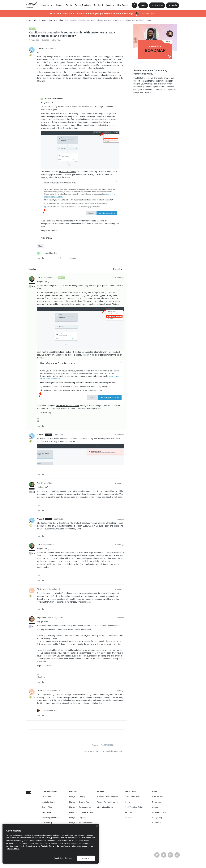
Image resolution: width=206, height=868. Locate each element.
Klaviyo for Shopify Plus (79, 802)
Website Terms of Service (52, 846)
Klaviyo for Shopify (77, 797)
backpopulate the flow (58, 116)
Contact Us (157, 823)
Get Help (128, 818)
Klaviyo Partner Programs (108, 797)
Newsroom (157, 802)
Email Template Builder (134, 807)
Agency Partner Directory (108, 802)
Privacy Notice (13, 849)
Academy (110, 5)
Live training (47, 823)
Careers (156, 807)
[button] (143, 5)
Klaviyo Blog (47, 807)
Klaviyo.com (47, 797)
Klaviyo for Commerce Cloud (81, 812)
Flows (41, 246)
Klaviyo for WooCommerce (81, 823)
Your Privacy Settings (63, 858)
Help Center (123, 5)
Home (28, 20)
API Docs (128, 812)
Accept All (86, 858)
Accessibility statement (113, 751)
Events (69, 5)
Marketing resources (50, 818)
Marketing (59, 20)
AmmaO (40, 49)
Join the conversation (42, 20)
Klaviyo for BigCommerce (80, 807)
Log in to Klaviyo (49, 802)
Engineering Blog (159, 812)
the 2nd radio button (67, 172)
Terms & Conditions (92, 751)
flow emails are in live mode (72, 221)
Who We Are (157, 797)
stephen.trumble (44, 618)
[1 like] (47, 253)
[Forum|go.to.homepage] (32, 5)
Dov (39, 278)
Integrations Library (105, 807)
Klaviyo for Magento (78, 818)
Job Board (98, 5)
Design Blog (157, 818)
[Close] (97, 826)
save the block (54, 497)
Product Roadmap (83, 5)
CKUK (39, 589)
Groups (59, 5)
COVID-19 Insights (132, 797)
